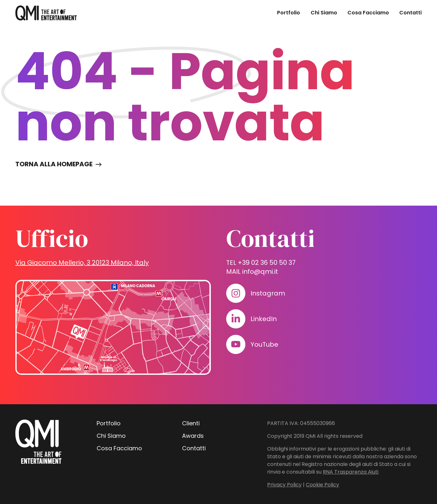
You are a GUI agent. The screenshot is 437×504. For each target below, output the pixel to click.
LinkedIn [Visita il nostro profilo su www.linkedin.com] (264, 319)
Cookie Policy (322, 485)
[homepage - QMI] (46, 13)
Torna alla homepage (54, 164)
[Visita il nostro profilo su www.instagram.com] (236, 293)
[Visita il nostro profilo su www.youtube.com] (236, 344)
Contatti (410, 13)
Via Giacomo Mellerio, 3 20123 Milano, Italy (82, 263)
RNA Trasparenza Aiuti (351, 472)
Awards (193, 436)
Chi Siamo (324, 13)
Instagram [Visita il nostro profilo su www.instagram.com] (268, 293)
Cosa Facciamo (368, 13)
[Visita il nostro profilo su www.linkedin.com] (236, 319)
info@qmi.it (260, 272)
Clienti (191, 423)
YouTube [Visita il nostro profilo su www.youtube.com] (264, 344)
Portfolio (289, 13)
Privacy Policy (284, 485)
